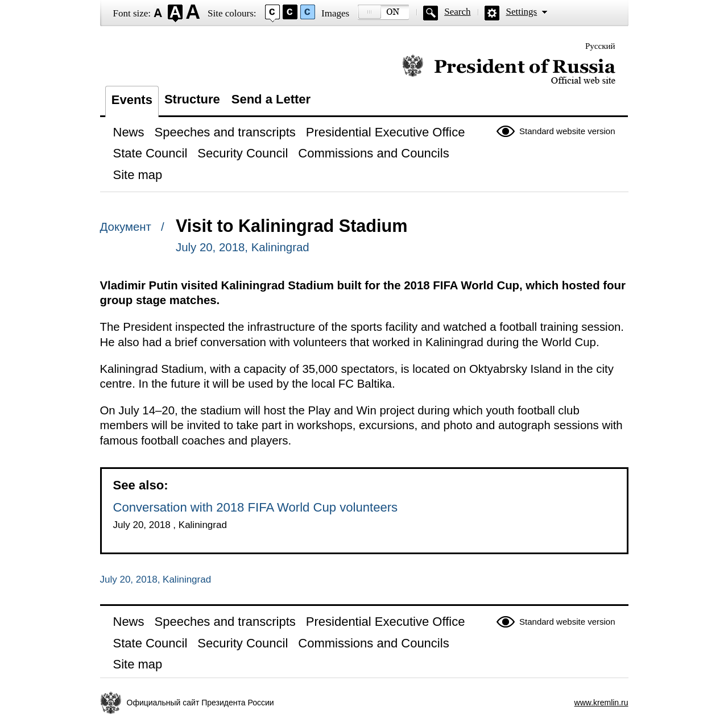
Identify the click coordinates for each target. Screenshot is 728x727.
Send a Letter (271, 99)
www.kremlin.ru (601, 703)
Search (457, 12)
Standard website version (567, 131)
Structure (192, 99)
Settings (521, 12)
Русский (600, 46)
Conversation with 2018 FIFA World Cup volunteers (256, 507)
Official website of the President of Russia (509, 70)
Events (132, 100)
